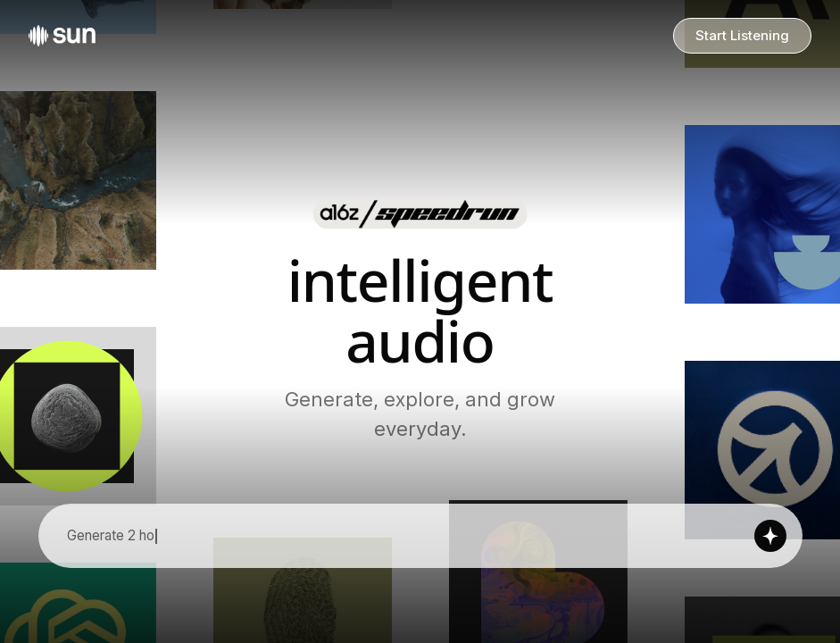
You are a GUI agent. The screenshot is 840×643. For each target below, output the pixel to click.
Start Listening (742, 35)
